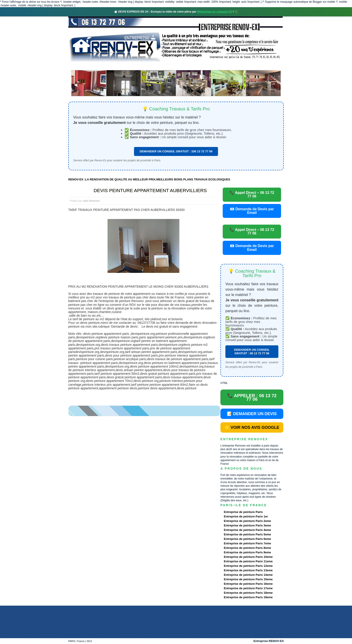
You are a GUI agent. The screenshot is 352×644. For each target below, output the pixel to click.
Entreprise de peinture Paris (243, 512)
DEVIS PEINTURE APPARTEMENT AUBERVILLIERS (150, 190)
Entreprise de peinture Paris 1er (246, 516)
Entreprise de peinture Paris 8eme (247, 548)
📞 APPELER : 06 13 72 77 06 (252, 397)
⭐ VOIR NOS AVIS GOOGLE (252, 427)
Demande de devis (209, 66)
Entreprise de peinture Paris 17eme (248, 588)
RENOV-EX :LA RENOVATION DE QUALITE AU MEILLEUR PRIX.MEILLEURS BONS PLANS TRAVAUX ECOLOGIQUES (149, 179)
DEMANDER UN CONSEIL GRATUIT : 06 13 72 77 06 (252, 352)
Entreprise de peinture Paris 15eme (248, 579)
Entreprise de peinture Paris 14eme (248, 575)
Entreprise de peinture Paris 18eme (248, 593)
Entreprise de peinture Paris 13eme (248, 570)
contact (242, 66)
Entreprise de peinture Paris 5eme (247, 534)
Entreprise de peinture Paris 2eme (247, 521)
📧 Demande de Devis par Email (252, 211)
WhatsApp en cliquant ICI (215, 12)
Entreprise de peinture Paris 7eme (247, 543)
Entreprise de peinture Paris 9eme (247, 552)
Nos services (133, 66)
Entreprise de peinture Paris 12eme (248, 566)
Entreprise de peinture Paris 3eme (247, 525)
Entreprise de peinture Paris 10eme (248, 557)
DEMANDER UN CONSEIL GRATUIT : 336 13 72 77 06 (176, 151)
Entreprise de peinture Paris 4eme (247, 530)
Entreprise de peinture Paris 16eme (248, 584)
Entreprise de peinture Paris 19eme (248, 597)
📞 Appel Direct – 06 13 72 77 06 (252, 194)
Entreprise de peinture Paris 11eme (248, 561)
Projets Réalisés (170, 66)
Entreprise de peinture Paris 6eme (247, 539)
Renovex (105, 66)
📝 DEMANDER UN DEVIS (252, 414)
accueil (80, 66)
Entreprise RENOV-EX (269, 641)
